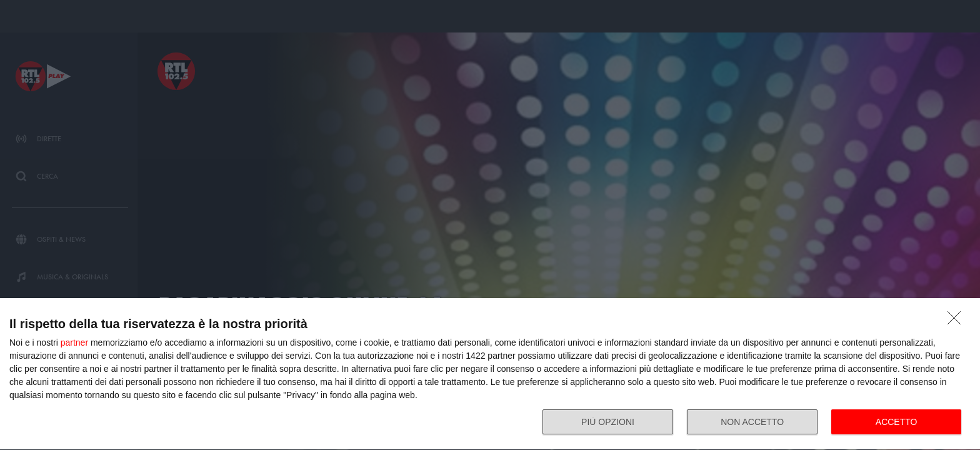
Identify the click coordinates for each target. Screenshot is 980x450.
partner (74, 342)
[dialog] (490, 374)
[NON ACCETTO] (957, 321)
